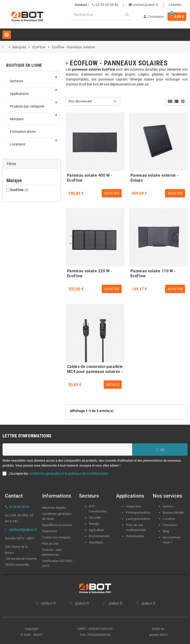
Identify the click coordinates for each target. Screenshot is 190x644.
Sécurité (95, 518)
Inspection (133, 506)
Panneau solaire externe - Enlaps (154, 177)
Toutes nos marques (56, 537)
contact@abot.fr (145, 5)
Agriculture (96, 530)
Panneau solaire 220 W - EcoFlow (90, 273)
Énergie (94, 524)
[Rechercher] (101, 15)
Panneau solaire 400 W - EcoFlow (90, 177)
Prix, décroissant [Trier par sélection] (80, 101)
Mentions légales (54, 508)
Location (169, 519)
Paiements (50, 531)
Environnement (99, 536)
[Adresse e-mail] (67, 449)
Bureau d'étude (173, 513)
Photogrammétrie (138, 513)
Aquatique (96, 542)
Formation (170, 525)
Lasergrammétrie (138, 519)
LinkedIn (175, 5)
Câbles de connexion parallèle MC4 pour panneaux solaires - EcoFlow (95, 368)
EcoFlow (20, 190)
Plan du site (50, 544)
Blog (166, 531)
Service (168, 506)
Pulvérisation (135, 536)
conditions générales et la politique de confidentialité (69, 474)
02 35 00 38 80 (107, 5)
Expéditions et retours (57, 525)
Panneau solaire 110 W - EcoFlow (153, 273)
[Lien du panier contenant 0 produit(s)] (177, 17)
